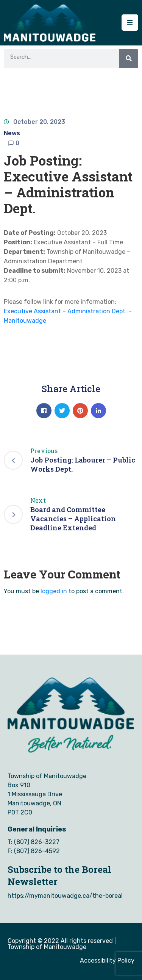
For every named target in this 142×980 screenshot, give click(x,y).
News (12, 133)
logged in (54, 591)
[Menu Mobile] (130, 23)
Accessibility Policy (107, 960)
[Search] (129, 59)
